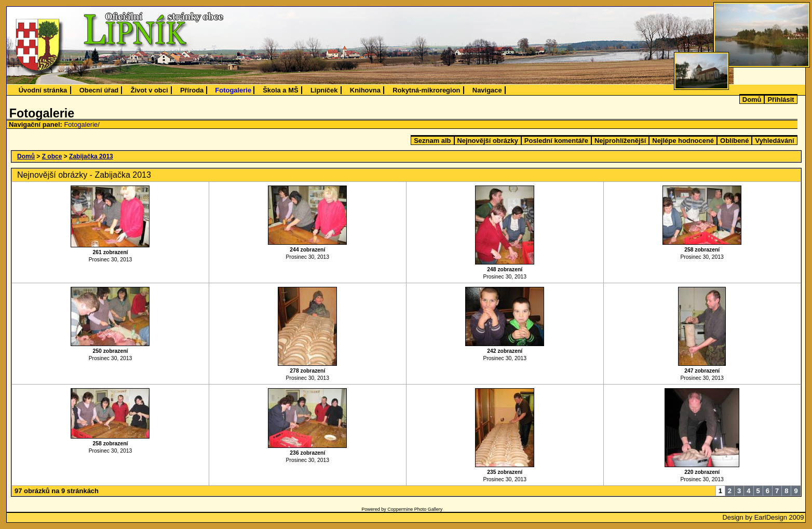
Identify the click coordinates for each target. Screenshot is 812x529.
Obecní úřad (99, 90)
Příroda (192, 90)
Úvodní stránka (43, 90)
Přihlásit (781, 100)
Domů (752, 100)
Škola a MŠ (280, 90)
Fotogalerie (233, 90)
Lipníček (324, 90)
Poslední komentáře (556, 141)
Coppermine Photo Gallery (415, 509)
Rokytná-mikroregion (426, 90)
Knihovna (365, 90)
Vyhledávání (774, 141)
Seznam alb (432, 141)
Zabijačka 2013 (91, 156)
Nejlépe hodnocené (683, 141)
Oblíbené (734, 141)
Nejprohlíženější (620, 141)
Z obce (52, 156)
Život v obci (150, 90)
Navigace (487, 90)
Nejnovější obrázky (488, 141)
